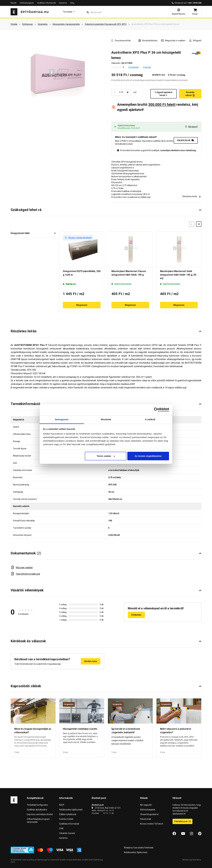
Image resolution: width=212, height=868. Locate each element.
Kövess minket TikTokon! (152, 824)
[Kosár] (195, 12)
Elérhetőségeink (27, 3)
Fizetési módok (66, 819)
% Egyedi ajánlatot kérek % (163, 94)
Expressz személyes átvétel (40, 814)
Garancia (63, 3)
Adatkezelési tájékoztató (71, 810)
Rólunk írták (146, 819)
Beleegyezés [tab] (62, 419)
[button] (69, 12)
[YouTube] (183, 834)
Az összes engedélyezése (148, 456)
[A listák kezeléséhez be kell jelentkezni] (148, 40)
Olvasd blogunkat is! (149, 814)
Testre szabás (106, 456)
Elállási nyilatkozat (68, 814)
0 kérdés (147, 67)
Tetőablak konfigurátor (37, 805)
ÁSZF (62, 805)
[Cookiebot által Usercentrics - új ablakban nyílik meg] (156, 410)
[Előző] (192, 224)
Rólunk (13, 3)
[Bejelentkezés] (179, 12)
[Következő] (199, 224)
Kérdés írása (91, 661)
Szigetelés (20, 704)
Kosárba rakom (190, 94)
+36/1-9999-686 (194, 3)
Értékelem (136, 615)
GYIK (61, 828)
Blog (72, 3)
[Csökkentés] (115, 92)
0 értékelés (134, 67)
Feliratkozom (182, 821)
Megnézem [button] (82, 305)
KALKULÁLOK (186, 140)
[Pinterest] (200, 834)
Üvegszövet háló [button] (20, 233)
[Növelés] (128, 92)
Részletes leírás (192, 196)
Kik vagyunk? (146, 805)
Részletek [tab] (106, 419)
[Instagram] (191, 834)
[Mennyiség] (121, 92)
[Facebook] (174, 834)
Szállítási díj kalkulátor (37, 810)
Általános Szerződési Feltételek (139, 848)
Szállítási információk (46, 3)
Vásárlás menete (67, 833)
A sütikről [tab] (150, 419)
